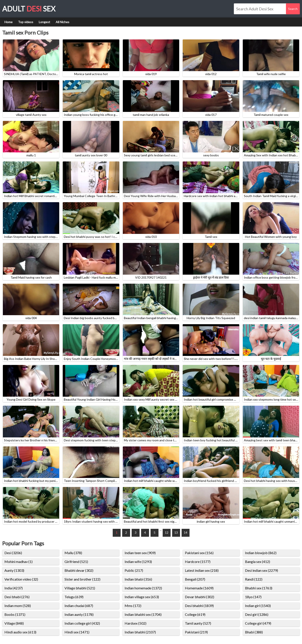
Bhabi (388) (254, 632)
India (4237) (14, 588)
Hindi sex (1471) (77, 632)
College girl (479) (258, 623)
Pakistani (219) (196, 632)
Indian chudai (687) (79, 606)
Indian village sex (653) (142, 597)
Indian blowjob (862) (261, 553)
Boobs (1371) (15, 614)
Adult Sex (29, 9)
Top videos (26, 22)
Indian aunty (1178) (79, 614)
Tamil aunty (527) (198, 623)
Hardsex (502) (135, 623)
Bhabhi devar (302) (79, 570)
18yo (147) (253, 597)
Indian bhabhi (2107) (140, 632)
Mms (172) (133, 606)
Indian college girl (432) (82, 623)
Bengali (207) (195, 579)
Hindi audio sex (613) (20, 632)
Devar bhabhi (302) (200, 597)
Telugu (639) (74, 597)
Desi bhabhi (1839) (199, 606)
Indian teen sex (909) (140, 553)
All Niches (63, 22)
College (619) (195, 614)
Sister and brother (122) (82, 579)
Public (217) (134, 570)
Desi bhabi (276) (17, 597)
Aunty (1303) (14, 570)
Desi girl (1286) (257, 614)
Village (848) (14, 623)
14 (186, 532)
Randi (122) (254, 579)
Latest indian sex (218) (202, 570)
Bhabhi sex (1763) (259, 588)
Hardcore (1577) (198, 562)
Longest (44, 22)
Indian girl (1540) (258, 606)
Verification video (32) (21, 579)
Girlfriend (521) (76, 562)
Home (8, 22)
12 (167, 532)
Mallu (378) (73, 553)
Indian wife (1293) (138, 562)
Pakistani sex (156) (199, 553)
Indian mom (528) (18, 606)
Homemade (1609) (199, 588)
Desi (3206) (13, 553)
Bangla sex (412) (258, 562)
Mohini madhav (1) (18, 562)
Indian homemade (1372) (143, 588)
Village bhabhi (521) (80, 588)
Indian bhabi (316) (138, 579)
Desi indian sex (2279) (261, 570)
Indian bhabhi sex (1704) (143, 614)
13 (176, 532)
